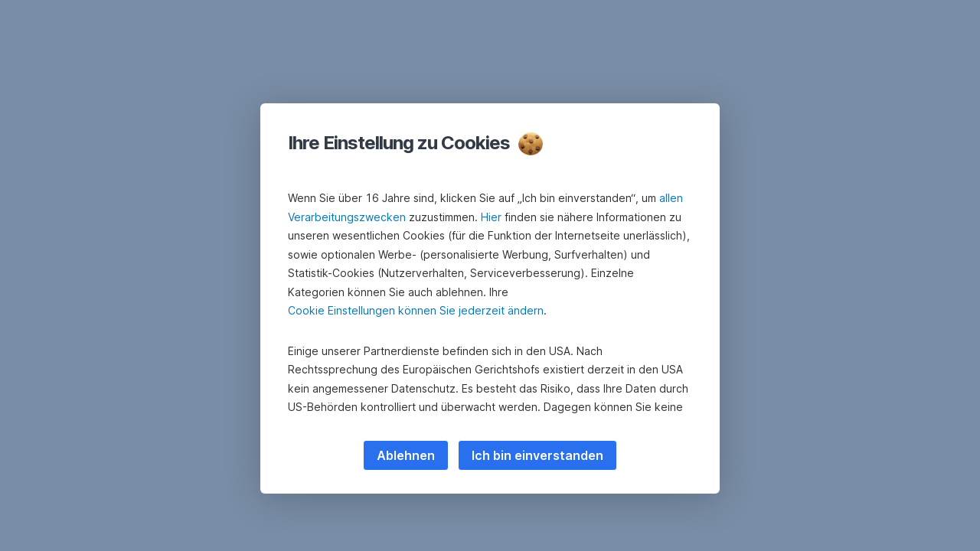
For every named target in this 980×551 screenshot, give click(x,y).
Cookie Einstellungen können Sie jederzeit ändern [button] (416, 310)
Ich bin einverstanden (537, 455)
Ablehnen (406, 455)
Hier (491, 217)
